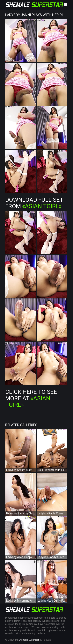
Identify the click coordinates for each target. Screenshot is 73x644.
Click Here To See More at (31, 398)
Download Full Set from (34, 203)
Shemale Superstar (29, 640)
